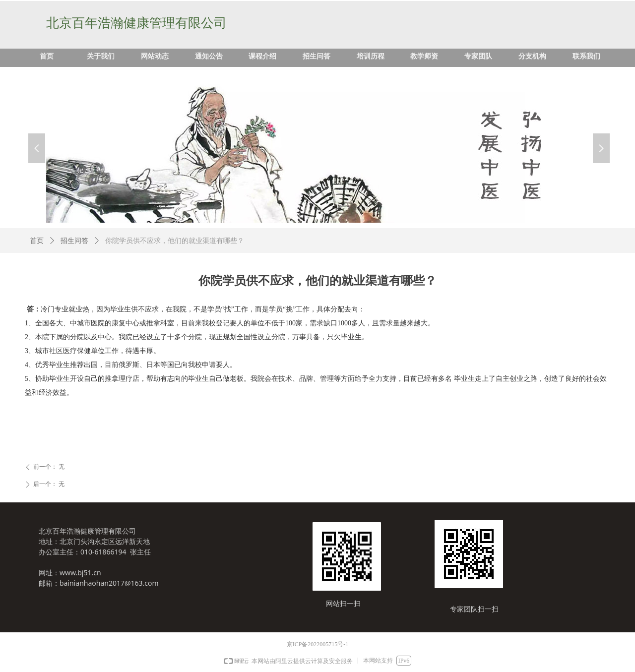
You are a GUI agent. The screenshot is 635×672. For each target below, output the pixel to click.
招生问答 (74, 241)
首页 (37, 241)
